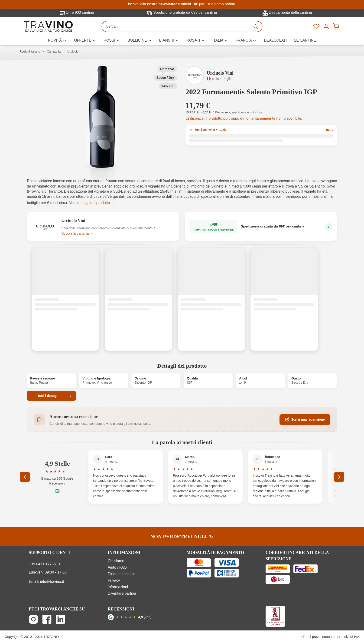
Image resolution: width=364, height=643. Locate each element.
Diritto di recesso (122, 574)
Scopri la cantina (75, 233)
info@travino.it (52, 582)
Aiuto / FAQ (117, 567)
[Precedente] (25, 477)
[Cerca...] (176, 26)
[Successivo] (339, 477)
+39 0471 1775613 (44, 564)
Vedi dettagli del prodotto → (92, 203)
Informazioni (118, 587)
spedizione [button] (239, 112)
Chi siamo (116, 561)
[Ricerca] (256, 26)
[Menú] (326, 26)
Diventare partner (122, 593)
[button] (102, 117)
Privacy (114, 580)
